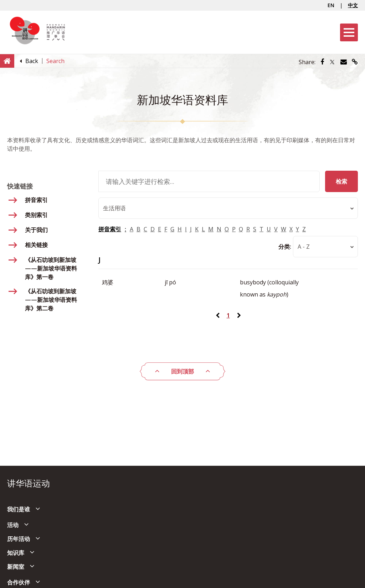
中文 (353, 5)
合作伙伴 (19, 582)
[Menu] (349, 32)
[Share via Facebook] (322, 62)
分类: (285, 247)
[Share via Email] (344, 62)
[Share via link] (355, 62)
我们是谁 (19, 509)
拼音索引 (110, 229)
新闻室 (16, 567)
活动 (13, 525)
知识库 (16, 553)
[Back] (32, 61)
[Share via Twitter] (332, 62)
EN (331, 5)
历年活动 (19, 539)
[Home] (7, 61)
